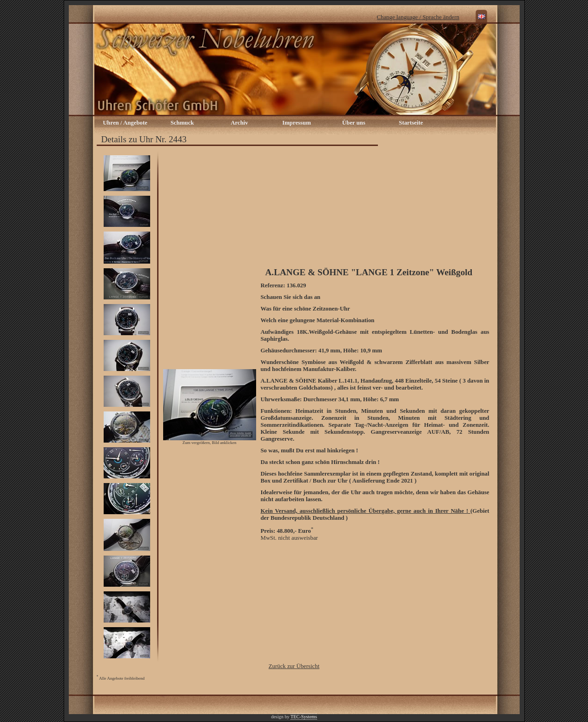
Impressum (297, 123)
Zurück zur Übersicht (294, 666)
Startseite (411, 123)
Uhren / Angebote (125, 123)
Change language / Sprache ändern (418, 17)
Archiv (239, 123)
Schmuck (182, 123)
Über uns (354, 123)
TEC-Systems (304, 717)
